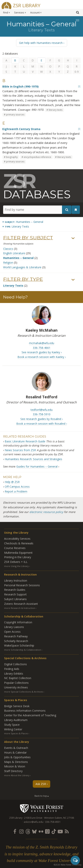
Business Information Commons (25, 711)
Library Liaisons (14, 627)
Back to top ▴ (42, 796)
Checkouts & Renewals (19, 543)
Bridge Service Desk (17, 706)
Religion (8, 263)
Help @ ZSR (12, 482)
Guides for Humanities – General (37, 466)
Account (35, 13)
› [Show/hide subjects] (73, 238)
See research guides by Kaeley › (42, 352)
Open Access (12, 632)
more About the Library (17, 775)
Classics (8, 249)
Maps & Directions (16, 762)
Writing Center (13, 729)
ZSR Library (27, 5)
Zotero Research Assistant (21, 604)
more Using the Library (16, 566)
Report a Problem (16, 491)
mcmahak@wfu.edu (42, 343)
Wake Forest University (41, 808)
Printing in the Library (18, 557)
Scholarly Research (16, 641)
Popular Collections (16, 683)
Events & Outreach (16, 748)
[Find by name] (37, 210)
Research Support (15, 594)
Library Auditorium (16, 720)
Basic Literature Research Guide (25, 441)
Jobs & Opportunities (17, 757)
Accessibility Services (17, 539)
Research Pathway (16, 636)
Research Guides (15, 590)
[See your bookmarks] (76, 210)
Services (19, 13)
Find (6, 13)
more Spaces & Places (16, 733)
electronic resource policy (46, 512)
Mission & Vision (15, 766)
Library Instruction (16, 581)
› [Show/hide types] (73, 280)
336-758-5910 (42, 414)
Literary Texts (13, 286)
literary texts (56, 110)
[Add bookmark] (79, 87)
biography (12, 157)
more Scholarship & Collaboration (23, 650)
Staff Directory (13, 771)
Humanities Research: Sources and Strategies (33, 459)
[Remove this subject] (23, 222)
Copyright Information (18, 622)
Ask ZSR (41, 784)
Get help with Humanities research (41, 43)
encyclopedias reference (37, 157)
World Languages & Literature (22, 267)
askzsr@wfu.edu (34, 822)
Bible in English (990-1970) (21, 86)
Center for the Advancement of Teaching (30, 715)
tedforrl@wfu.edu (42, 410)
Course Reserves (15, 548)
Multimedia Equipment (18, 553)
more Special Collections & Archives (24, 692)
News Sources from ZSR (20, 450)
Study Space (12, 725)
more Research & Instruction (20, 608)
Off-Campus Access (17, 487)
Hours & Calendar (15, 752)
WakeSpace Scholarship (19, 645)
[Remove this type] (16, 226)
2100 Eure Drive (33, 818)
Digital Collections (16, 664)
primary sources (15, 115)
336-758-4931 (53, 822)
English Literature (14, 253)
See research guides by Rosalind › (42, 419)
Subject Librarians (15, 599)
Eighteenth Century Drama (21, 129)
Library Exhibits (14, 674)
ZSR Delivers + (16, 562)
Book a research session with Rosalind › (42, 424)
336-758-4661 (42, 348)
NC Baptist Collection (18, 678)
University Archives (16, 687)
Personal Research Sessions (22, 585)
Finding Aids (12, 669)
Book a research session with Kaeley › (42, 357)
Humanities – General (18, 258)
